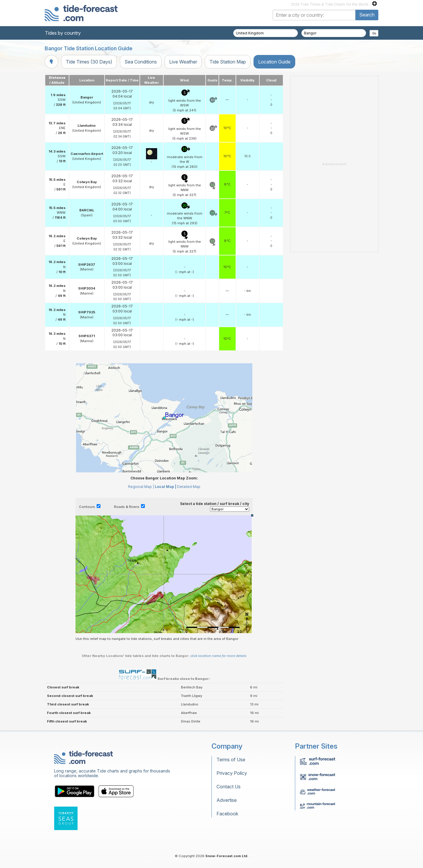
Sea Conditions (141, 62)
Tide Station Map (228, 62)
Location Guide (274, 62)
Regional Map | (141, 487)
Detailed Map (189, 487)
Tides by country (63, 33)
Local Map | (166, 487)
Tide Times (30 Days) (89, 62)
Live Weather (183, 62)
